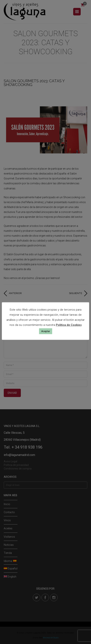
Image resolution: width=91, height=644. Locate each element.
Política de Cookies (69, 325)
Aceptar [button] (46, 331)
